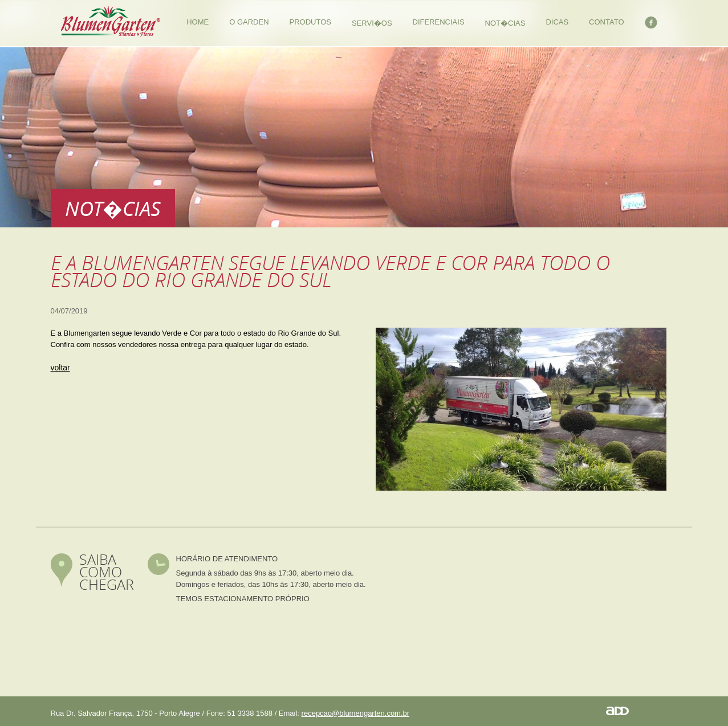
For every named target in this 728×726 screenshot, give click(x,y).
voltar (60, 368)
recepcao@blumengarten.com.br (356, 713)
